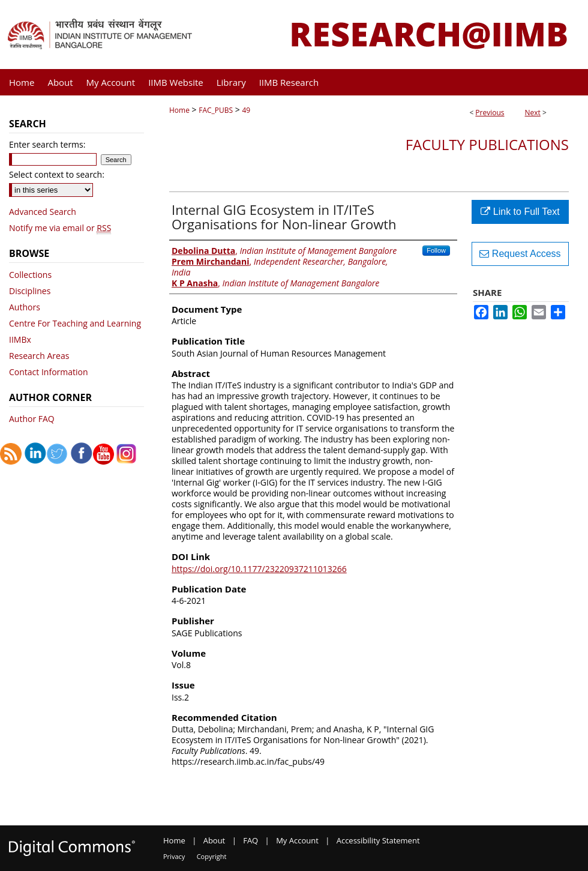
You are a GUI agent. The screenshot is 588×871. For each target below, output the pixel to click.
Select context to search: (57, 174)
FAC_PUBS (216, 110)
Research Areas (39, 356)
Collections (30, 275)
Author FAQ (32, 419)
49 (246, 110)
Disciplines (30, 291)
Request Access (520, 254)
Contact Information (49, 372)
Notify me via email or (60, 228)
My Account (297, 840)
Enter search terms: (47, 144)
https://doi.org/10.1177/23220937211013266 (259, 569)
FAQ (250, 840)
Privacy (174, 856)
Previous (490, 113)
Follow (436, 250)
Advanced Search (43, 212)
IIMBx (20, 339)
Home (179, 110)
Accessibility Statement (378, 840)
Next (533, 113)
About (214, 840)
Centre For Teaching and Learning (75, 323)
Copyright (212, 856)
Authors (25, 307)
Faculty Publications (487, 144)
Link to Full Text (520, 212)
